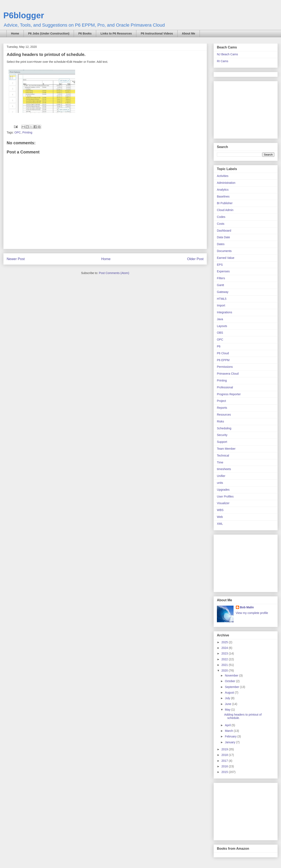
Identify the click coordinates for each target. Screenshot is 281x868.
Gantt (220, 285)
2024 (225, 648)
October (230, 681)
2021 (225, 665)
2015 (225, 772)
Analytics (223, 190)
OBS (220, 333)
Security (222, 435)
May (228, 710)
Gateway (223, 292)
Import (221, 305)
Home (15, 33)
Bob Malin (247, 607)
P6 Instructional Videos (157, 33)
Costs (221, 224)
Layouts (222, 326)
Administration (226, 183)
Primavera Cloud (228, 374)
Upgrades (223, 490)
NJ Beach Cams (227, 54)
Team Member (226, 449)
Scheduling (224, 428)
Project (221, 401)
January (230, 742)
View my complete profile (252, 613)
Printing (27, 132)
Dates (221, 244)
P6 (219, 346)
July (228, 698)
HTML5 (222, 299)
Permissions (225, 367)
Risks (220, 421)
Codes (221, 217)
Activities (223, 176)
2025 (225, 642)
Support (222, 442)
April (228, 725)
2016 (225, 766)
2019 (225, 749)
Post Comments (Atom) (114, 273)
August (230, 693)
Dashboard (224, 231)
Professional (225, 387)
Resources (224, 415)
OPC (17, 132)
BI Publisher (225, 203)
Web (220, 517)
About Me (189, 33)
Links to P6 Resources (116, 33)
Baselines (223, 196)
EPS (220, 265)
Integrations (224, 312)
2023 (225, 653)
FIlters (221, 278)
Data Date (223, 237)
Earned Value (226, 258)
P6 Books (85, 33)
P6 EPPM (223, 360)
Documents (224, 251)
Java (220, 319)
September (232, 687)
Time (220, 462)
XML (220, 524)
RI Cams (223, 61)
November (232, 675)
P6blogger (24, 15)
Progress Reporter (229, 394)
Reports (222, 408)
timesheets (224, 469)
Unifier (221, 476)
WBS (220, 510)
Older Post (195, 259)
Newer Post (16, 259)
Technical (223, 456)
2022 (225, 659)
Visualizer (223, 503)
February (231, 736)
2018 (225, 755)
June (228, 704)
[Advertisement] (243, 109)
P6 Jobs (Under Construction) (49, 33)
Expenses (223, 271)
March (229, 731)
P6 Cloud (223, 353)
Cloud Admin (225, 210)
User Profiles (225, 496)
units (220, 483)
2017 (225, 761)
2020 (225, 670)
